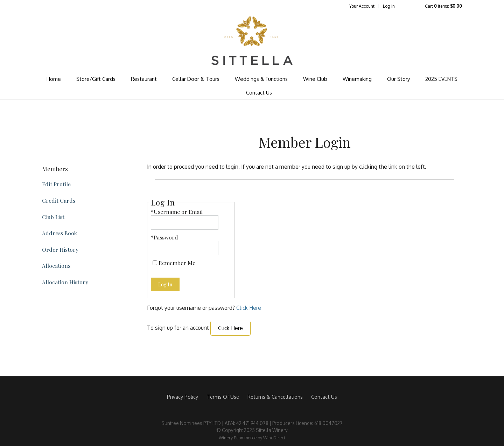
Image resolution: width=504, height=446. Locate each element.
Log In (389, 6)
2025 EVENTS (441, 79)
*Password (164, 237)
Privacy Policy (183, 397)
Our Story (398, 79)
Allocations (56, 266)
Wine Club (315, 79)
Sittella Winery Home (252, 41)
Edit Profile (56, 184)
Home (54, 79)
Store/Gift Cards (96, 79)
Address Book (59, 233)
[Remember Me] (155, 263)
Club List (53, 217)
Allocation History (65, 282)
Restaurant (144, 79)
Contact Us (259, 93)
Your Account (362, 6)
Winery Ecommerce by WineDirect (252, 438)
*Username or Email (177, 212)
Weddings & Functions (261, 79)
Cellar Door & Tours (196, 79)
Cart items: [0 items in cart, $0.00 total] (443, 6)
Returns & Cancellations (275, 397)
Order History (60, 249)
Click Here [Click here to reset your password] (249, 308)
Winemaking (357, 79)
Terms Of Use (223, 397)
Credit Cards (59, 200)
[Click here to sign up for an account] (230, 328)
